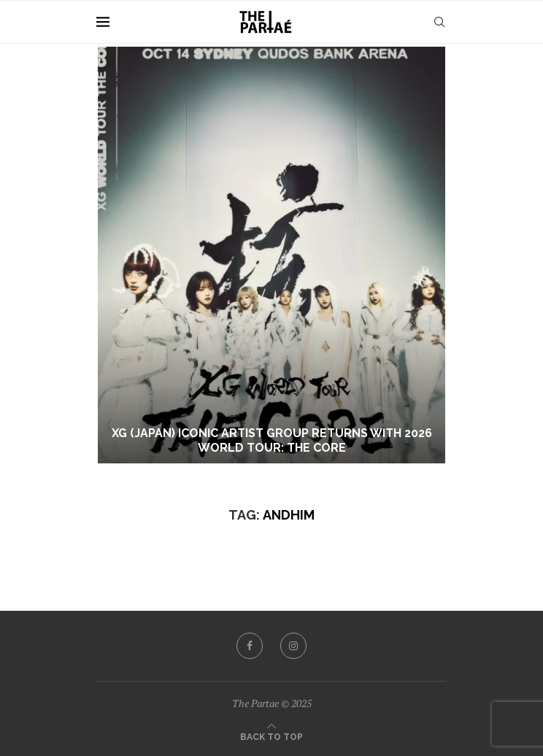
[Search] (439, 22)
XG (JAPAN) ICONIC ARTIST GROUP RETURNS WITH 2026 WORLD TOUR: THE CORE (272, 441)
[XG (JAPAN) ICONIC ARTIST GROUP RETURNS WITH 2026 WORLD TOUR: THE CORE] (271, 255)
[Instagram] (293, 646)
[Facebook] (250, 646)
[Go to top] (271, 736)
